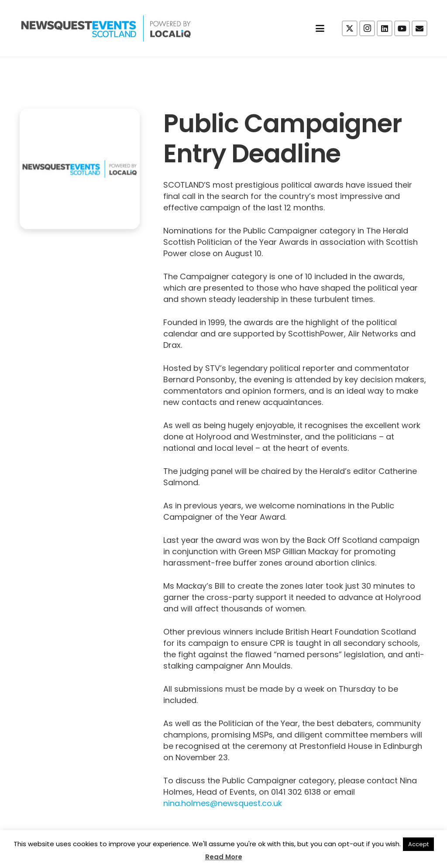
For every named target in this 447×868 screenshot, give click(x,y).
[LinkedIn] (385, 28)
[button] (320, 28)
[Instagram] (367, 28)
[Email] (419, 28)
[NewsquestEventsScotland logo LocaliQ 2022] (106, 28)
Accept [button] (418, 844)
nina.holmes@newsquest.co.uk (223, 803)
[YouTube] (402, 28)
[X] (350, 28)
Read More (224, 857)
